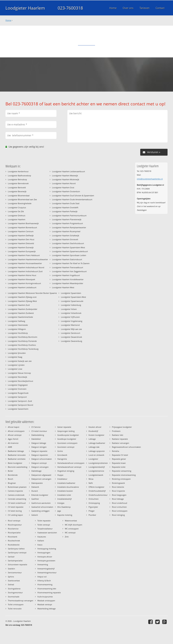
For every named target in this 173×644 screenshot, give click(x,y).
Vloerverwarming (45, 584)
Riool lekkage (118, 499)
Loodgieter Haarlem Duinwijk (21, 247)
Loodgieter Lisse (15, 369)
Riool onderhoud (120, 503)
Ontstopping (94, 503)
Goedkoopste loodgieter (68, 435)
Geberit (35, 515)
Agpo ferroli (13, 439)
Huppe (60, 475)
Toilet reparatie (44, 521)
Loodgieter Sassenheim (18, 409)
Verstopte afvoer (45, 557)
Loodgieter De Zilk (16, 211)
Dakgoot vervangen (40, 467)
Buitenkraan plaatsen (17, 487)
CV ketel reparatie (16, 507)
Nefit (91, 483)
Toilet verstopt (44, 525)
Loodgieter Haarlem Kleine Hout (22, 275)
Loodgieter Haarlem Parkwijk (65, 211)
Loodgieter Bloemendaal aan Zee (22, 199)
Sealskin (11, 569)
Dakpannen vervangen (41, 479)
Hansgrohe (62, 459)
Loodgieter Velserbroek (71, 313)
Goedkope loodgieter (67, 439)
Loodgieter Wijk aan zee (71, 329)
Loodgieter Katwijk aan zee (20, 361)
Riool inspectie (118, 491)
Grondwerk (62, 455)
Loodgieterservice (96, 471)
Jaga (59, 511)
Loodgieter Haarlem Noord (64, 183)
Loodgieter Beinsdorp (17, 179)
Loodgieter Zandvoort (71, 333)
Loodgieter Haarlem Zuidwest (21, 313)
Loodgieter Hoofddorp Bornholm (23, 337)
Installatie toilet (64, 495)
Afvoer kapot (14, 427)
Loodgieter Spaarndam (71, 293)
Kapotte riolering (65, 515)
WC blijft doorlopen (74, 525)
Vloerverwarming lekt (47, 589)
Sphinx (11, 577)
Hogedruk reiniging (66, 471)
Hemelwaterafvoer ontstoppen (71, 463)
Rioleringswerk (118, 483)
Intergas (61, 503)
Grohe (60, 451)
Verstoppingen (44, 553)
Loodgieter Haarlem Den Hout (21, 239)
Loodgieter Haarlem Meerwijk (65, 176)
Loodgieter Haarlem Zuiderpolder (23, 309)
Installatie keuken (65, 491)
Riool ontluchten (119, 507)
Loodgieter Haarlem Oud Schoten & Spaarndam (73, 196)
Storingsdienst (14, 589)
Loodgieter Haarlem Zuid (19, 305)
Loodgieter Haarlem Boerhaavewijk (23, 223)
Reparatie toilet (119, 467)
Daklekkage (36, 471)
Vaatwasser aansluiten (47, 533)
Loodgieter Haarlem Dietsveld (21, 243)
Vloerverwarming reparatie (49, 592)
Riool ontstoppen (120, 511)
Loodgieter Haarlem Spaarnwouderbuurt (70, 251)
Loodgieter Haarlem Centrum (21, 231)
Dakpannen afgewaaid (41, 475)
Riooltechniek (14, 541)
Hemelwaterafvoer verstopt (69, 467)
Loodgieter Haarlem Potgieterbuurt (67, 223)
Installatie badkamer (66, 483)
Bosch (10, 479)
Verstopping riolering (47, 549)
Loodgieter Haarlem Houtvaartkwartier (25, 263)
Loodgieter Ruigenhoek (18, 393)
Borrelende (13, 475)
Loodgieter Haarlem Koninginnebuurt (24, 283)
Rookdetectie (14, 545)
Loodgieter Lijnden (16, 365)
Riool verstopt (14, 521)
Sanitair (11, 557)
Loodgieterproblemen (98, 463)
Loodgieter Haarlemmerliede (20, 317)
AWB (10, 447)
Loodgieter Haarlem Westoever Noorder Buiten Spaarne (32, 293)
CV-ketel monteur (39, 431)
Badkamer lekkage (16, 451)
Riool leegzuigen (119, 495)
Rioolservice (13, 529)
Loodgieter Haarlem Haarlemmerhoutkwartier (28, 259)
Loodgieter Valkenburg (71, 305)
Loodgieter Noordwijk (17, 377)
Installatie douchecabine (68, 487)
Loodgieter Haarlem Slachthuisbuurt (68, 243)
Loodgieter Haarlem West (63, 287)
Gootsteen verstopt (66, 447)
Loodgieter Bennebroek (18, 183)
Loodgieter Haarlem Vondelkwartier (68, 279)
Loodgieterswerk (96, 475)
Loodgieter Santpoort (17, 397)
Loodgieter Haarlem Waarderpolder (68, 283)
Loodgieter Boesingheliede (20, 203)
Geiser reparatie (64, 427)
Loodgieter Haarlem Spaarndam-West (69, 247)
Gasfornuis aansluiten (41, 503)
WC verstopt (70, 533)
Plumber (92, 515)
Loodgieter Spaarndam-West (73, 297)
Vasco (40, 545)
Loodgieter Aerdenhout (18, 171)
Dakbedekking (38, 435)
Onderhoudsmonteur (98, 495)
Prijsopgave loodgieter (122, 427)
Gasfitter (35, 499)
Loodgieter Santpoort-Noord (20, 405)
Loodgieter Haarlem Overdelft (65, 207)
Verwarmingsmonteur (47, 573)
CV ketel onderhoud (17, 503)
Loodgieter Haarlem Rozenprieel (66, 231)
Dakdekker (36, 439)
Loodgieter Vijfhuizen (70, 317)
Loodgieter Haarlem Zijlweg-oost (22, 297)
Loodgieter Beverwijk (17, 191)
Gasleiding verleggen (41, 511)
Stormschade (14, 597)
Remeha (116, 451)
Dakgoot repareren (40, 455)
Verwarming (43, 564)
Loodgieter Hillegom (17, 329)
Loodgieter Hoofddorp (18, 333)
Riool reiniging (118, 515)
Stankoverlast (14, 581)
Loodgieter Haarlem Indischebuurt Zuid (25, 271)
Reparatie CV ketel (120, 455)
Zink (67, 537)
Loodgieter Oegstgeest (18, 385)
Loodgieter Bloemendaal (19, 196)
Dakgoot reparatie (39, 451)
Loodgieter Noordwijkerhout (20, 381)
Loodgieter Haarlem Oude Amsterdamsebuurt (72, 199)
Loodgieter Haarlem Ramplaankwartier (69, 227)
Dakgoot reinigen (39, 447)
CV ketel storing (15, 511)
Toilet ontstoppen (16, 604)
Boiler (10, 471)
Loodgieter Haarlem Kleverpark (21, 279)
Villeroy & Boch (44, 581)
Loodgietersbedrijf (97, 467)
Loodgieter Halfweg (16, 321)
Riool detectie (118, 487)
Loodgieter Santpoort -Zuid (20, 401)
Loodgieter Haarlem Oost (63, 187)
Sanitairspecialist (15, 561)
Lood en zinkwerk (96, 455)
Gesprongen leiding (66, 431)
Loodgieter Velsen (69, 309)
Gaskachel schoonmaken (42, 507)
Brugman (12, 483)
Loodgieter (93, 459)
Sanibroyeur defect (16, 549)
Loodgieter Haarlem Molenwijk (66, 179)
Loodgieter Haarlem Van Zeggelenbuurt (69, 271)
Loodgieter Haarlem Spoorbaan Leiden (69, 255)
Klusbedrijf (93, 431)
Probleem (116, 431)
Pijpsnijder (93, 507)
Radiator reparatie (120, 439)
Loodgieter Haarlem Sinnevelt (65, 239)
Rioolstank (13, 537)
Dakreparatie (37, 483)
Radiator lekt (118, 435)
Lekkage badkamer (97, 443)
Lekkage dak (94, 447)
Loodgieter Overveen (17, 389)
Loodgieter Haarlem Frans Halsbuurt (24, 255)
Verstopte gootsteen (46, 561)
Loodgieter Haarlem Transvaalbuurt (68, 267)
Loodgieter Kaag (15, 357)
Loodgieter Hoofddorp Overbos (22, 345)
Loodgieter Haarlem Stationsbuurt (67, 259)
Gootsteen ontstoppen (67, 443)
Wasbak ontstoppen (46, 601)
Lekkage (92, 439)
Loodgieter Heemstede (18, 325)
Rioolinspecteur (15, 525)
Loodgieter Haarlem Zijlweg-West (22, 301)
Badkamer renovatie (17, 455)
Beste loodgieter (15, 463)
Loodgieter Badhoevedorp (19, 176)
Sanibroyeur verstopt (17, 553)
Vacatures (42, 537)
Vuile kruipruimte (45, 597)
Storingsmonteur (15, 592)
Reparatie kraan (119, 463)
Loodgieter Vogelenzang (72, 321)
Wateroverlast (71, 521)
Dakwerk (35, 487)
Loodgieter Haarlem (25, 8)
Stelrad (11, 584)
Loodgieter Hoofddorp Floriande (22, 341)
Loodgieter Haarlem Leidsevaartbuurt (69, 171)
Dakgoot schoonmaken (42, 459)
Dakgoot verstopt (39, 463)
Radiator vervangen (121, 443)
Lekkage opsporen (97, 451)
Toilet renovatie (15, 609)
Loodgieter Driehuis (17, 215)
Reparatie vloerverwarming (124, 475)
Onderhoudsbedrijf (97, 491)
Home (8, 20)
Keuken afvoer (95, 427)
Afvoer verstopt (15, 435)
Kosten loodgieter (96, 435)
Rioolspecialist (14, 533)
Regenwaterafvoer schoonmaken (126, 447)
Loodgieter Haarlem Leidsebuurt (22, 287)
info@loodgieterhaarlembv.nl (150, 179)
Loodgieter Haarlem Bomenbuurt (22, 227)
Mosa (91, 479)
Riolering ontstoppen (121, 479)
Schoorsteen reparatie (17, 564)
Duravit (35, 491)
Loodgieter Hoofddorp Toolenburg (23, 349)
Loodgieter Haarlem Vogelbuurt (66, 275)
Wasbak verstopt (45, 604)
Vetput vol (42, 577)
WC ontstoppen (72, 529)
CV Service (36, 427)
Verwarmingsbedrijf (46, 569)
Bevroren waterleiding (18, 467)
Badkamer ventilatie (17, 459)
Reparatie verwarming (122, 471)
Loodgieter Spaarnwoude (72, 301)
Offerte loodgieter (96, 487)
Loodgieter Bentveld (17, 187)
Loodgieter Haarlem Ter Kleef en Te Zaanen (71, 263)
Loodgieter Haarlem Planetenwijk (67, 219)
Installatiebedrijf (64, 499)
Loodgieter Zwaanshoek (71, 337)
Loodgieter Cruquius (17, 207)
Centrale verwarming (17, 499)
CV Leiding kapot (15, 515)
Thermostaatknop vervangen (21, 601)
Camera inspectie (15, 491)
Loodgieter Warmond (70, 325)
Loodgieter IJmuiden (17, 353)
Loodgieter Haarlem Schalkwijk (66, 235)
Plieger (92, 511)
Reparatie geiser (119, 459)
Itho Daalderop (64, 507)
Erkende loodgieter (40, 495)
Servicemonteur (15, 573)
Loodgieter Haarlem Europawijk (22, 251)
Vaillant (41, 541)
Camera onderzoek (16, 495)
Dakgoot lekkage (39, 443)
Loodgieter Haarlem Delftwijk (21, 235)
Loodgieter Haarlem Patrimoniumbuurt (69, 215)
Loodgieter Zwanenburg (71, 341)
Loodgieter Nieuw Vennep (19, 373)
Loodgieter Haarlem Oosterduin (66, 191)
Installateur (62, 479)
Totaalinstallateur (45, 529)
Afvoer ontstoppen (16, 431)
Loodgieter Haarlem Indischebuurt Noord (26, 267)
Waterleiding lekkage (46, 609)
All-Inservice (13, 443)
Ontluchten (94, 499)
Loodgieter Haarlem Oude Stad (66, 203)
